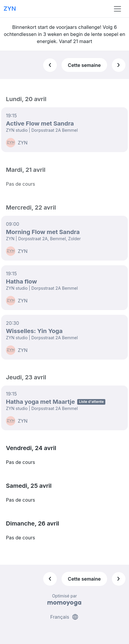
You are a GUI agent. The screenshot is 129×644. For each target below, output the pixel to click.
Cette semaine (84, 65)
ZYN (10, 9)
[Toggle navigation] (117, 9)
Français (65, 617)
